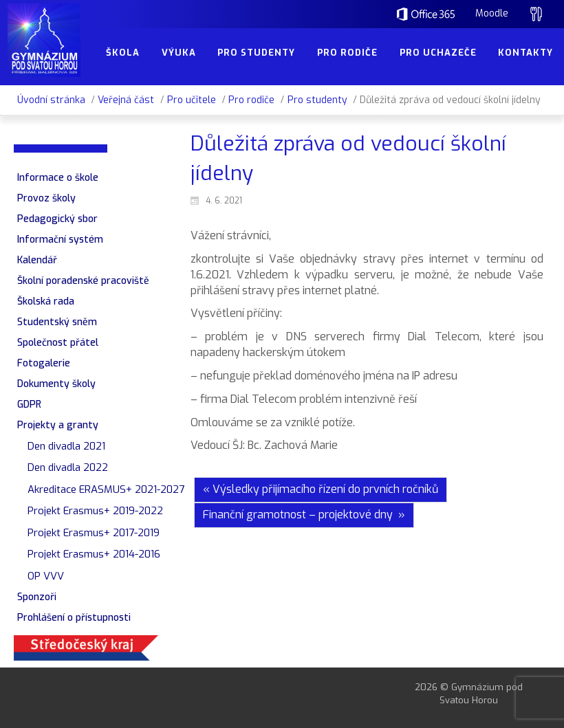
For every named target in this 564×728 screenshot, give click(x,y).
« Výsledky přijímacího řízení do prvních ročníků (321, 489)
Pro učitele (192, 100)
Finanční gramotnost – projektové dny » (304, 515)
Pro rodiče (251, 100)
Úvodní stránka (51, 100)
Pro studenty (317, 100)
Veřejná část (126, 100)
